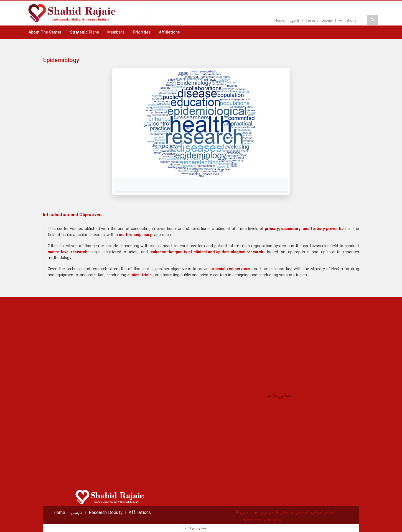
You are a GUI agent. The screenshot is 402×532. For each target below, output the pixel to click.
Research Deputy (319, 21)
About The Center (45, 32)
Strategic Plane (84, 32)
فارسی (295, 21)
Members (116, 32)
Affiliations (348, 21)
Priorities (142, 32)
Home (279, 21)
